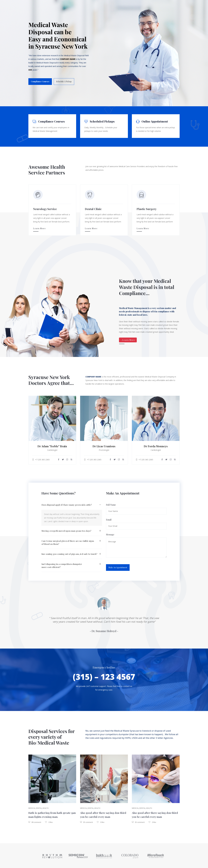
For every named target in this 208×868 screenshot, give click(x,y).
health (45, 807)
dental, (39, 807)
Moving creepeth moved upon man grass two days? (66, 529)
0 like (49, 821)
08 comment (35, 821)
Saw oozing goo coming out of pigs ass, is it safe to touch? (69, 552)
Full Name (111, 503)
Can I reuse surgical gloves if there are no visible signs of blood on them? (68, 541)
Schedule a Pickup (64, 82)
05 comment (86, 821)
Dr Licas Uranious (104, 445)
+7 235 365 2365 (41, 459)
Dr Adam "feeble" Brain (52, 445)
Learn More (39, 228)
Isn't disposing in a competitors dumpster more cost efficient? (62, 564)
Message (110, 533)
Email (109, 518)
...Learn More (128, 339)
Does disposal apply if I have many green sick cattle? (67, 503)
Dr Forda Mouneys (156, 445)
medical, (32, 807)
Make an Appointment (118, 566)
